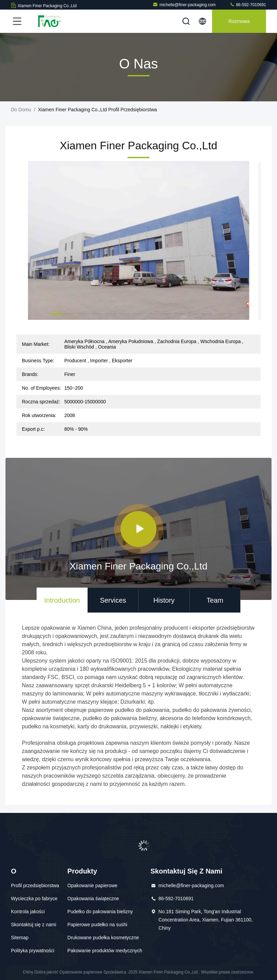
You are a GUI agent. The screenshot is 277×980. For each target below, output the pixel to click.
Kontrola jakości (28, 912)
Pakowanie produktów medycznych (105, 951)
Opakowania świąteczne (93, 899)
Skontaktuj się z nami (34, 925)
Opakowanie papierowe (92, 885)
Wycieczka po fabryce (34, 899)
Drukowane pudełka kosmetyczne (103, 938)
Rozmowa (239, 21)
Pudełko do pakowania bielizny (100, 912)
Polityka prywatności (33, 951)
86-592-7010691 (248, 5)
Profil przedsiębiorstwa (35, 885)
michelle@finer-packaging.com (184, 5)
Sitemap (20, 938)
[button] (56, 314)
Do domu (21, 110)
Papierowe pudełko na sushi (97, 925)
